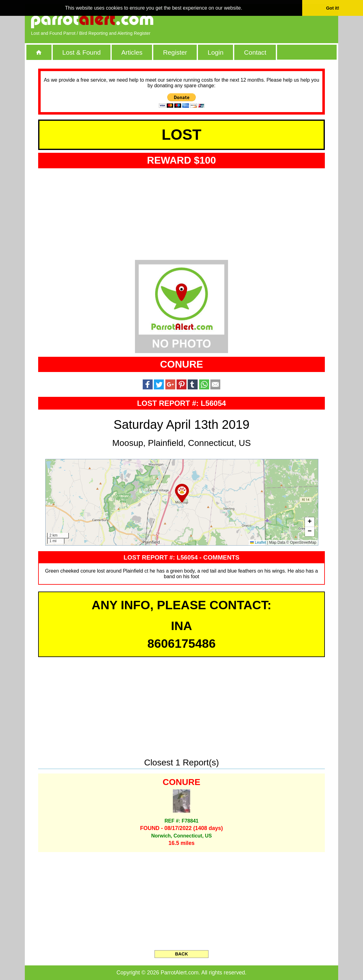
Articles (132, 52)
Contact (255, 52)
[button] (182, 493)
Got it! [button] (333, 8)
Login (215, 52)
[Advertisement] (261, 20)
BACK (181, 954)
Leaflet (258, 542)
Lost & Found (82, 52)
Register (175, 52)
